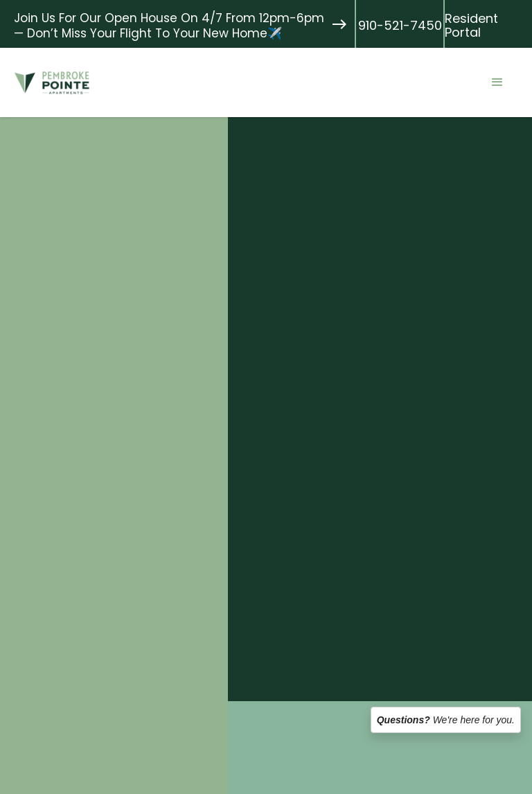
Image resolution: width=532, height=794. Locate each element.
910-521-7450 (400, 26)
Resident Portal (471, 26)
